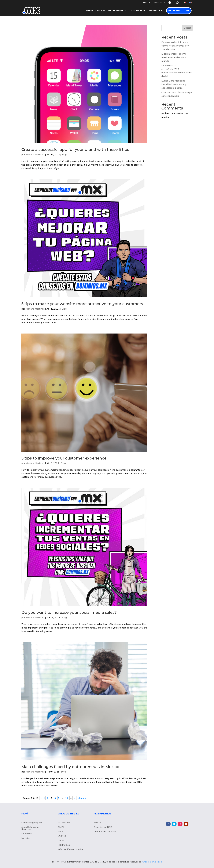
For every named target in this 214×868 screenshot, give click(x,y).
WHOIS (147, 3)
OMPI (61, 827)
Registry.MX (94, 10)
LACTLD (62, 841)
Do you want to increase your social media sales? (70, 612)
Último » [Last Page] (82, 798)
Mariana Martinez (35, 155)
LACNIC (62, 836)
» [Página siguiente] (75, 798)
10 (67, 798)
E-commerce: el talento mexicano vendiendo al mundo (174, 57)
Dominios (136, 10)
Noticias (26, 838)
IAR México (64, 823)
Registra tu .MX (179, 10)
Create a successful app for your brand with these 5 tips (75, 150)
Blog (64, 155)
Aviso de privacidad (152, 862)
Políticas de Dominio (105, 832)
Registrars (116, 10)
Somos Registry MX (32, 823)
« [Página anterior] (41, 798)
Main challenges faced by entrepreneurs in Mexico (71, 767)
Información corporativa (70, 850)
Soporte (159, 3)
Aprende (154, 10)
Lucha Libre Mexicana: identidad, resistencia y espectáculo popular (174, 84)
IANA (60, 832)
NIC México (64, 845)
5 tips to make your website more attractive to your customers (82, 304)
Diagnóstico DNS (103, 827)
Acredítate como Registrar (30, 828)
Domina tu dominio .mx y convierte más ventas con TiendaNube (175, 46)
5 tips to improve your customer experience (64, 458)
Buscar (187, 28)
